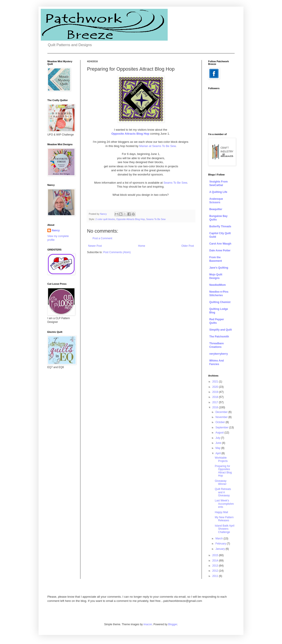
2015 (216, 555)
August (220, 433)
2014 (216, 561)
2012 (216, 571)
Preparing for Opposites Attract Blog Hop (223, 471)
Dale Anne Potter (220, 250)
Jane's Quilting (219, 268)
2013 (216, 566)
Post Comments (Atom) (117, 252)
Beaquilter (216, 209)
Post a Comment (102, 238)
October (221, 422)
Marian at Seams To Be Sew (157, 146)
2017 (216, 402)
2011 (216, 576)
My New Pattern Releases (224, 519)
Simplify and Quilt (221, 330)
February (221, 544)
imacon (148, 624)
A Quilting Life (218, 192)
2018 (216, 397)
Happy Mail (221, 512)
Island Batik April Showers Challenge (225, 529)
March (220, 539)
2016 (216, 407)
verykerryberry (219, 354)
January (221, 549)
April (218, 453)
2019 (216, 392)
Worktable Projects (221, 459)
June (219, 443)
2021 (216, 382)
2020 (216, 387)
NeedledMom (218, 285)
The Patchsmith (219, 337)
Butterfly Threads (220, 226)
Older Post (188, 246)
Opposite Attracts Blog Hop (130, 134)
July (218, 438)
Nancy (56, 230)
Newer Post (95, 246)
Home (142, 246)
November (222, 417)
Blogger (173, 624)
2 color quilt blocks (105, 219)
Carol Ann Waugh (220, 244)
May (218, 448)
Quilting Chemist (220, 302)
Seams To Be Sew (175, 183)
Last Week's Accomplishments (224, 504)
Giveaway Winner (221, 482)
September (222, 427)
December (222, 412)
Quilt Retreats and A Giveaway (223, 492)
